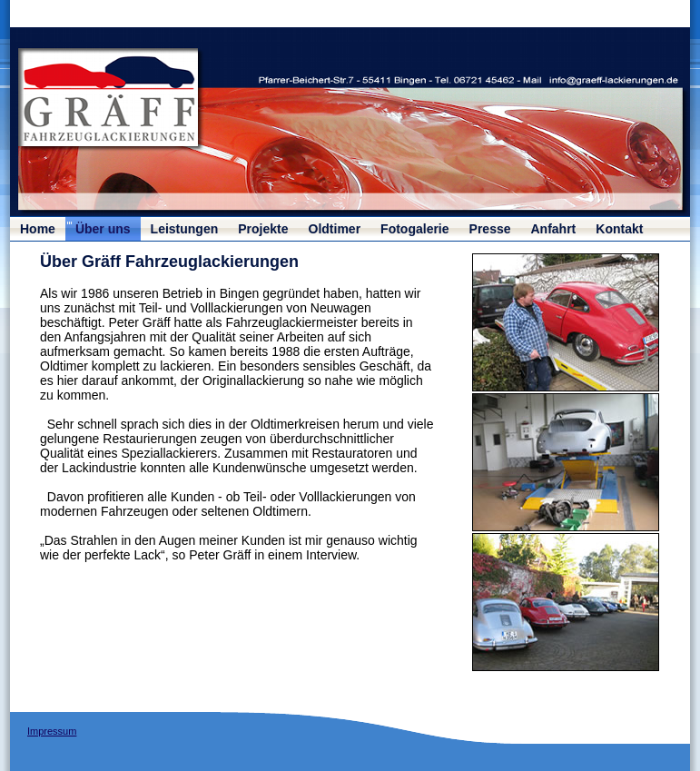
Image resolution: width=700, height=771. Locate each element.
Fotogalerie (414, 229)
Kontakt (619, 229)
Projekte (263, 229)
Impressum (52, 731)
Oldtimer (335, 229)
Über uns (103, 229)
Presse (490, 229)
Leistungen (185, 229)
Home (38, 229)
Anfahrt (554, 229)
